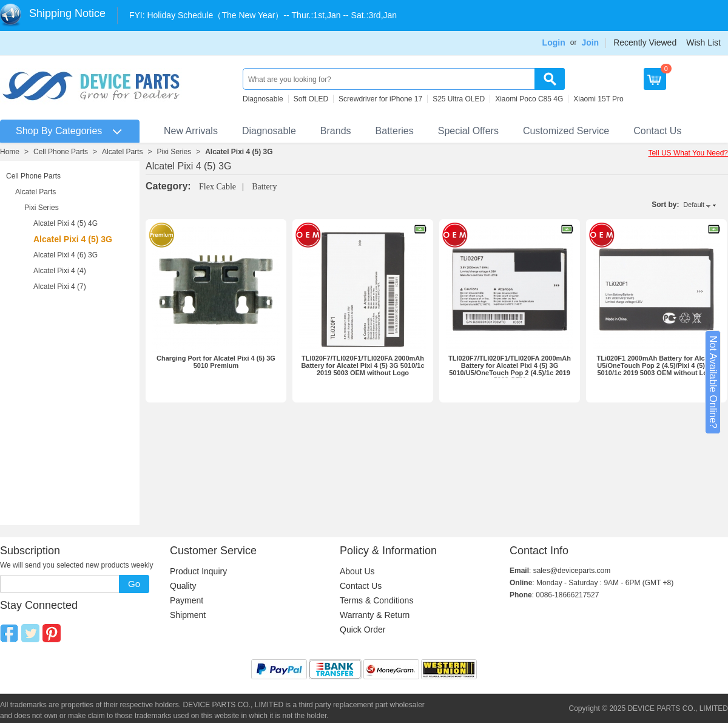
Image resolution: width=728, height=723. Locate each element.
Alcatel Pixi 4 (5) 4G (66, 223)
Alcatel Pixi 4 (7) (60, 287)
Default (694, 205)
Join (590, 42)
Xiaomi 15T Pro (598, 99)
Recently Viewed (645, 42)
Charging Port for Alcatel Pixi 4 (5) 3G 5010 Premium (216, 362)
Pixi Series (174, 152)
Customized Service (566, 131)
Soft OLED (311, 99)
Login (554, 42)
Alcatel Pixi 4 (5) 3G (239, 152)
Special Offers (468, 131)
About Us (357, 571)
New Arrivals (191, 131)
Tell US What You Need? (688, 153)
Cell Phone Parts (61, 152)
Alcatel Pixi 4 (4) (60, 271)
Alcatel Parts (122, 152)
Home (10, 152)
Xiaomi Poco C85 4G (529, 99)
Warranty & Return (375, 615)
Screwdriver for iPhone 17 (380, 99)
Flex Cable (217, 187)
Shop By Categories (59, 131)
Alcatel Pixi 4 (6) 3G (66, 255)
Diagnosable (263, 99)
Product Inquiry (198, 571)
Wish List (703, 42)
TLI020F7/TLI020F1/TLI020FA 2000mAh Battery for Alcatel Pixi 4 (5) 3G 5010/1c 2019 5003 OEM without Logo (362, 365)
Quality (183, 586)
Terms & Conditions (376, 600)
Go (134, 584)
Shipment (188, 615)
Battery (264, 187)
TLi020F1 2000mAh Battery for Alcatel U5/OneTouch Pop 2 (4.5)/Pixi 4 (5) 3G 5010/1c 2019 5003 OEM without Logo (656, 365)
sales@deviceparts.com (572, 571)
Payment (187, 600)
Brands (336, 131)
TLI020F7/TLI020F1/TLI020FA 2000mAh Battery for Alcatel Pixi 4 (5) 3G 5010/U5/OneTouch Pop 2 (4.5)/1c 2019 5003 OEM (510, 369)
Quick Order (362, 630)
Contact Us (657, 131)
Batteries (395, 131)
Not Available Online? (713, 382)
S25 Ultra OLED (459, 99)
